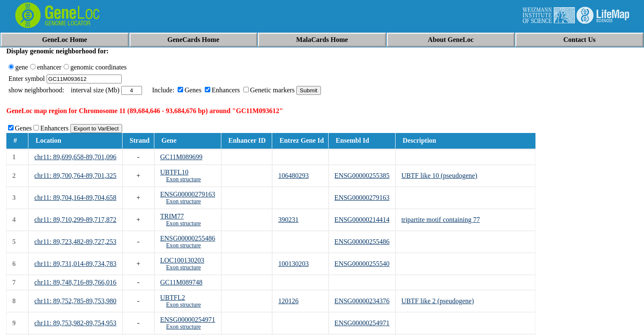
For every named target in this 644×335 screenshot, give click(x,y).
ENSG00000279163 (188, 194)
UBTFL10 (174, 172)
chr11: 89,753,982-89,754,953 (75, 323)
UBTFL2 (173, 298)
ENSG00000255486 (188, 238)
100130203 (293, 264)
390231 (288, 220)
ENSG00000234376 (362, 301)
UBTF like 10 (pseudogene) (439, 176)
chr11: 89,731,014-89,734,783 (75, 264)
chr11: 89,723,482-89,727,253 (75, 242)
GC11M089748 (181, 282)
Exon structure (184, 179)
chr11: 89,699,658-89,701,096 (75, 157)
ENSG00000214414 (362, 220)
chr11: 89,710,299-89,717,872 (75, 220)
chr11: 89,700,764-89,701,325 (75, 176)
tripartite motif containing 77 (441, 220)
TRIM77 (172, 216)
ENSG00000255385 (362, 176)
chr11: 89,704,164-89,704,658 (75, 198)
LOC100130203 (182, 260)
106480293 (293, 176)
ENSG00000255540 (362, 264)
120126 (288, 301)
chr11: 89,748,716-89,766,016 (75, 282)
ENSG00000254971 (188, 320)
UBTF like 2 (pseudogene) (438, 301)
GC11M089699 (181, 157)
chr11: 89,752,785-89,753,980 (75, 301)
